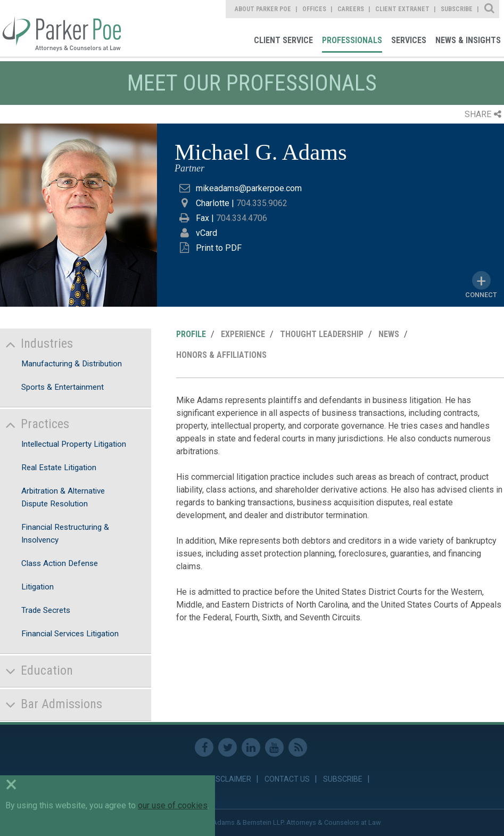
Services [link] (409, 40)
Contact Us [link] (287, 779)
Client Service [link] (283, 40)
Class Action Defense (60, 563)
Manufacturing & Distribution (72, 364)
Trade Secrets (46, 610)
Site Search (490, 9)
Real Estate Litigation (59, 468)
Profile (191, 334)
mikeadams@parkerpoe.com (249, 188)
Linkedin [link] (251, 747)
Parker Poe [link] (60, 28)
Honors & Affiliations (221, 355)
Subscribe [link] (457, 9)
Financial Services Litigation (70, 634)
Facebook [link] (204, 747)
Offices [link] (314, 9)
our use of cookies (173, 805)
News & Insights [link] (468, 40)
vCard (206, 233)
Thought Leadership (322, 334)
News (389, 334)
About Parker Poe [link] (263, 9)
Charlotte (213, 203)
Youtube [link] (274, 747)
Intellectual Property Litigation (74, 444)
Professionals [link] (352, 40)
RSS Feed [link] (298, 747)
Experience (243, 334)
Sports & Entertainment (63, 387)
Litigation (38, 587)
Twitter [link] (228, 747)
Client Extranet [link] (402, 9)
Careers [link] (351, 9)
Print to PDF (219, 248)
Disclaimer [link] (230, 779)
